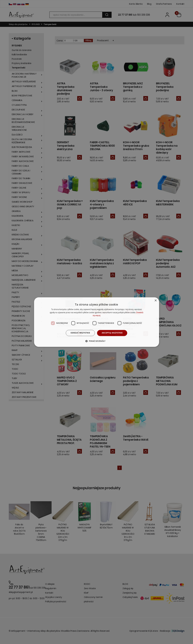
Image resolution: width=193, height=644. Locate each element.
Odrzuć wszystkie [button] (80, 333)
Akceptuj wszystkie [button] (112, 333)
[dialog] (97, 322)
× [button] (156, 301)
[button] (96, 341)
